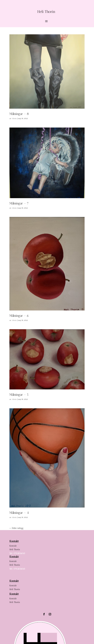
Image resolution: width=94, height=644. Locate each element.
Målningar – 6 (19, 316)
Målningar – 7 (19, 203)
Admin (14, 119)
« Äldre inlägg (16, 528)
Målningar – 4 (19, 513)
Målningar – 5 (19, 395)
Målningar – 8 (19, 114)
